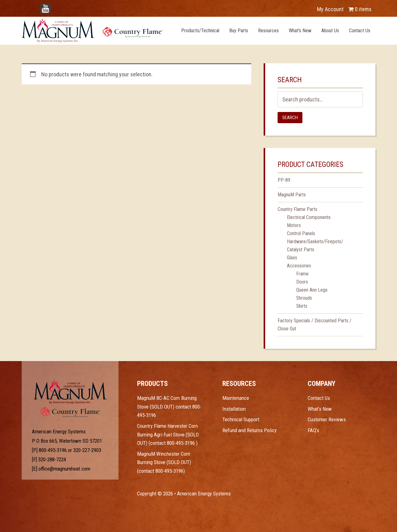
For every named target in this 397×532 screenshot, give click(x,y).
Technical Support (241, 419)
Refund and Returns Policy (250, 430)
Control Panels (301, 233)
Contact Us (319, 398)
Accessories (299, 266)
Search (290, 118)
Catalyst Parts (301, 250)
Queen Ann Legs (312, 290)
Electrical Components (309, 217)
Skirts (302, 306)
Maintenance (236, 398)
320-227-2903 (87, 450)
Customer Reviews (327, 419)
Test (70, 392)
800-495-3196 (53, 450)
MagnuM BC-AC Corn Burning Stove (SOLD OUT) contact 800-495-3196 (169, 407)
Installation (234, 409)
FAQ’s (313, 430)
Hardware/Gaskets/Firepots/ (315, 241)
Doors (302, 282)
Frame (302, 274)
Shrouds (304, 298)
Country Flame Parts (297, 209)
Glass (292, 258)
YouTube (55, 6)
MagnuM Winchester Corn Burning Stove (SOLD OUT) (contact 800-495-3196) (164, 462)
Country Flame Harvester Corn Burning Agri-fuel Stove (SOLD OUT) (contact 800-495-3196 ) (168, 434)
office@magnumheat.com (64, 469)
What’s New (320, 409)
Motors (294, 225)
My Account (330, 9)
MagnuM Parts (292, 195)
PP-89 (284, 180)
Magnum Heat (92, 30)
